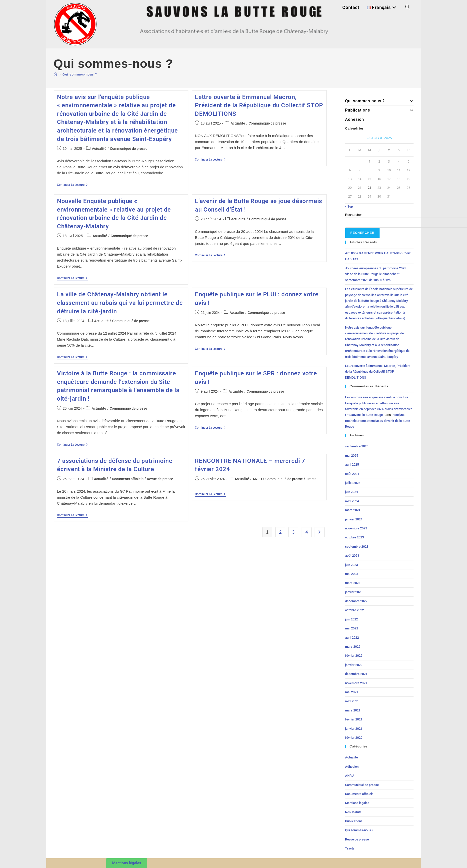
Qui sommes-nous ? (80, 74)
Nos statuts (353, 812)
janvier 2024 (354, 519)
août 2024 (352, 474)
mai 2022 (352, 628)
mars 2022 (353, 647)
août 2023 (352, 556)
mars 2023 (353, 583)
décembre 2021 (356, 674)
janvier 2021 (354, 729)
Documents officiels (128, 479)
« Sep (349, 206)
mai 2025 (352, 456)
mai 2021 (352, 692)
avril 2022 (352, 638)
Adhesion (352, 767)
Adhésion (355, 119)
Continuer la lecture (72, 185)
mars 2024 (353, 510)
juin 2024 (351, 492)
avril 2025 (352, 465)
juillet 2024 (353, 483)
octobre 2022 (354, 610)
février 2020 (354, 738)
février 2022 (354, 656)
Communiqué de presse (129, 149)
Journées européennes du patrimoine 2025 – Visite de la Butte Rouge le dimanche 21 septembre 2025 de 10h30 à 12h (377, 274)
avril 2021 (352, 701)
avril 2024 (352, 501)
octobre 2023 (354, 537)
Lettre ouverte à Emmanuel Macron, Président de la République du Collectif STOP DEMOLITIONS (259, 105)
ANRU (257, 479)
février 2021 (354, 719)
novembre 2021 (356, 683)
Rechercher (353, 215)
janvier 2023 (354, 592)
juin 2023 (351, 565)
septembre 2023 (357, 547)
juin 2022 (351, 619)
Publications (379, 110)
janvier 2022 (354, 665)
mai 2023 (352, 574)
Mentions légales (357, 803)
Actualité (99, 149)
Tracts (311, 479)
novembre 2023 (356, 528)
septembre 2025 (357, 446)
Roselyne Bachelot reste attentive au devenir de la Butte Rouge (378, 421)
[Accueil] (56, 74)
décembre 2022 (356, 601)
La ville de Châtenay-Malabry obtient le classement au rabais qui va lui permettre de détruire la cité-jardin (120, 303)
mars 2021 (353, 710)
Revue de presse (160, 479)
